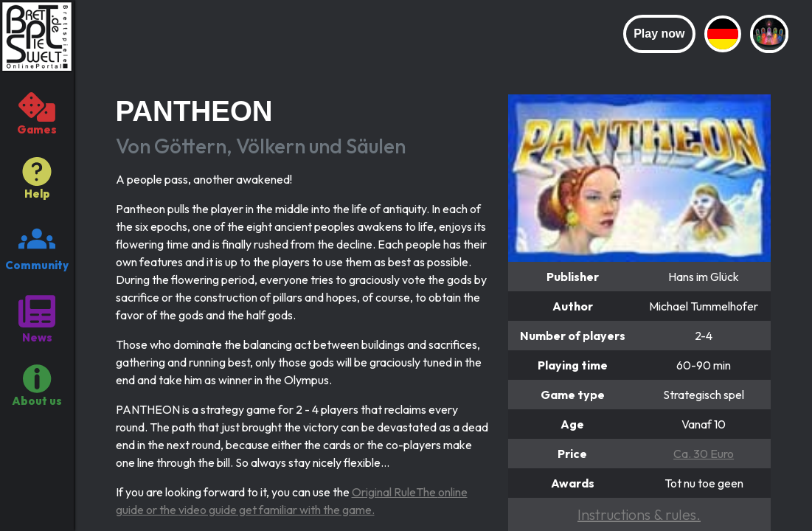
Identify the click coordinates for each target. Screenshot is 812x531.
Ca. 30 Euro (704, 454)
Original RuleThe (395, 492)
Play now (659, 34)
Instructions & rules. (639, 514)
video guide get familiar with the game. (277, 510)
